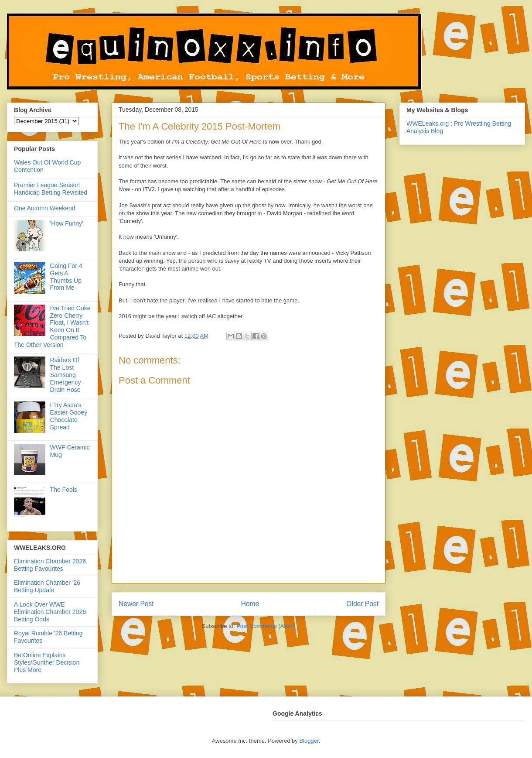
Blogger (309, 741)
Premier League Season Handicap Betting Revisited (51, 189)
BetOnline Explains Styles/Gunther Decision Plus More (47, 662)
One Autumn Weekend (45, 208)
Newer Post (136, 604)
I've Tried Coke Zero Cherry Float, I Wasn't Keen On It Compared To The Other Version (52, 326)
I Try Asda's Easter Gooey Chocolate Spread (69, 416)
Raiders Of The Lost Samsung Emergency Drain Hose (66, 375)
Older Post (362, 604)
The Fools (64, 490)
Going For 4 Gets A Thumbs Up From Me (66, 277)
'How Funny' (67, 223)
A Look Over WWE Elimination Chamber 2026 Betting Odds (50, 612)
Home (250, 604)
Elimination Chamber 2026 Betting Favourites (50, 565)
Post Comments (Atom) (266, 626)
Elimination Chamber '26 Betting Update (47, 586)
